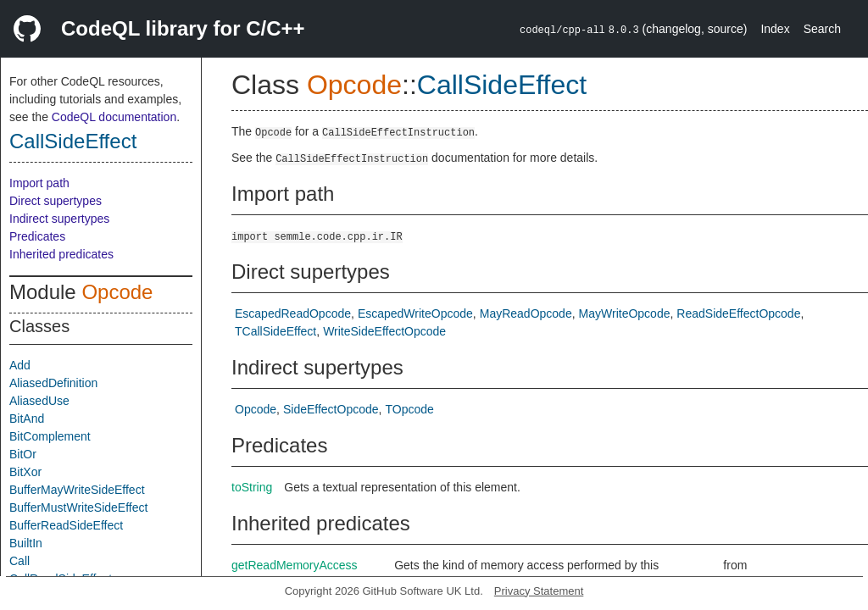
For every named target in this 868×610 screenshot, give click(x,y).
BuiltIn (26, 543)
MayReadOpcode (526, 313)
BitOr (23, 454)
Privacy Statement (539, 591)
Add (20, 365)
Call (19, 561)
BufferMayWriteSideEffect (77, 490)
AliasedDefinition (53, 383)
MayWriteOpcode (625, 313)
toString (252, 487)
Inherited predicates (61, 254)
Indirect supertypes (59, 219)
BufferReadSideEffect (66, 525)
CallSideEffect (73, 141)
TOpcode (409, 409)
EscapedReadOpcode (293, 313)
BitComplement (50, 436)
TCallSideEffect (275, 331)
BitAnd (27, 419)
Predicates (37, 236)
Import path (39, 183)
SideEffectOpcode (331, 409)
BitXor (25, 472)
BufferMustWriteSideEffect (78, 507)
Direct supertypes (56, 201)
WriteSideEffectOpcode (384, 331)
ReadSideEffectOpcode (738, 313)
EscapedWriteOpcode (415, 313)
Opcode (117, 292)
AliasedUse (39, 401)
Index (775, 29)
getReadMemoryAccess (295, 565)
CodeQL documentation (114, 117)
